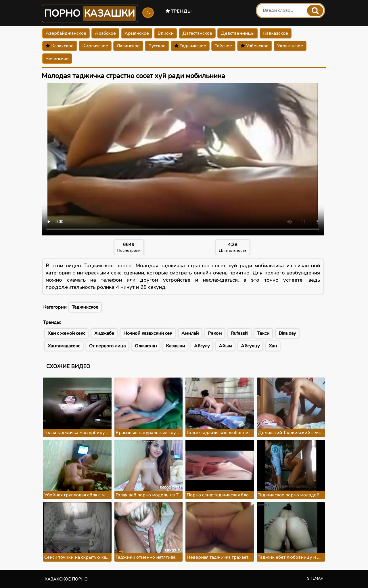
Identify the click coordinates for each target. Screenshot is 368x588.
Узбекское (255, 46)
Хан (273, 346)
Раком (215, 333)
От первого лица (107, 346)
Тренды (179, 11)
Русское (157, 46)
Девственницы (238, 33)
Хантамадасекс (64, 346)
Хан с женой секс (66, 333)
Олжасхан (146, 346)
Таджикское (190, 46)
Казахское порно (66, 579)
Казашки (175, 346)
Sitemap (315, 579)
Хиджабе (104, 333)
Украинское (290, 46)
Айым (225, 346)
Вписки (166, 33)
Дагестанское (197, 33)
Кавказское (276, 33)
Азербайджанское (66, 33)
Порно (90, 13)
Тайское (223, 46)
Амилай (190, 333)
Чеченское (57, 59)
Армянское (137, 33)
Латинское (128, 46)
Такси (263, 333)
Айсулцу (250, 346)
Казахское (60, 46)
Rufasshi (239, 333)
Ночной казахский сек (148, 333)
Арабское (105, 33)
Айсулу (202, 346)
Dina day (287, 333)
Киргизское (95, 46)
